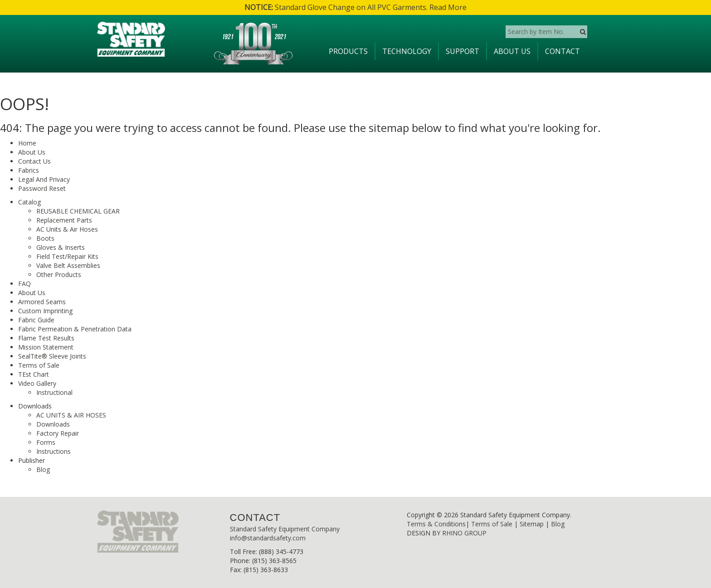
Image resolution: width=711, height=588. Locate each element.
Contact (562, 51)
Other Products (59, 275)
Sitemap (532, 524)
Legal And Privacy (44, 179)
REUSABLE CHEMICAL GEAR (78, 211)
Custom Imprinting (45, 311)
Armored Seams (42, 302)
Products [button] (348, 51)
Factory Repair (58, 433)
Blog (43, 469)
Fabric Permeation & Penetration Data (75, 329)
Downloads (53, 424)
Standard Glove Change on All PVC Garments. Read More (355, 7)
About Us (512, 51)
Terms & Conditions (436, 524)
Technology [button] (407, 51)
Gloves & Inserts (61, 247)
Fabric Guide (36, 320)
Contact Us (34, 161)
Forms (46, 442)
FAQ (24, 284)
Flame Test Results (46, 338)
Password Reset (42, 188)
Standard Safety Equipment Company (285, 529)
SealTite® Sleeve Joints (52, 356)
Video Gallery (37, 383)
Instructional (54, 392)
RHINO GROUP (464, 533)
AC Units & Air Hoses (67, 229)
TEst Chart (34, 374)
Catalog (29, 202)
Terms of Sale (39, 365)
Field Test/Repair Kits (67, 256)
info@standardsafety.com (268, 538)
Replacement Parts (64, 220)
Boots (45, 238)
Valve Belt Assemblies (68, 265)
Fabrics (29, 170)
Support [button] (463, 51)
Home (27, 143)
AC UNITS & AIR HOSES (71, 415)
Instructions (54, 451)
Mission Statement (46, 347)
